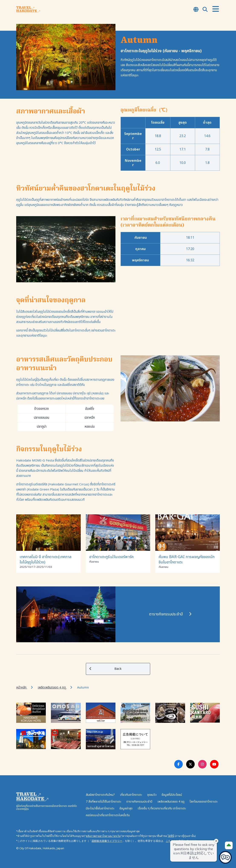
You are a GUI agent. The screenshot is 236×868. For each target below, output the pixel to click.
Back (106, 669)
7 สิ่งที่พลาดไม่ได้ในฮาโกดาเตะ (104, 802)
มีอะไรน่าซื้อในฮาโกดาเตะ (100, 808)
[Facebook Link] (178, 764)
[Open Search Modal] (205, 10)
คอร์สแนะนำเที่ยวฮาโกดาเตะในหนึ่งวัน (108, 815)
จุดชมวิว (152, 795)
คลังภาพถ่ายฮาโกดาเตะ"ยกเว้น (103, 836)
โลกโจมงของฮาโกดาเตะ (204, 802)
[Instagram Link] (202, 764)
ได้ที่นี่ (171, 836)
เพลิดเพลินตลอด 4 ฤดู (52, 688)
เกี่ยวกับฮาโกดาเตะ (131, 795)
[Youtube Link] (214, 764)
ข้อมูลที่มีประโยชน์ (172, 795)
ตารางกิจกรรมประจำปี (139, 802)
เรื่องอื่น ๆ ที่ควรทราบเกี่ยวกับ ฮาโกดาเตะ (162, 808)
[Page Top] (229, 845)
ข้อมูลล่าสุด (126, 808)
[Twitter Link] (190, 764)
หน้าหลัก (22, 688)
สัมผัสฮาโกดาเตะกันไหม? (100, 795)
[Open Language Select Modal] (196, 10)
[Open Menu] (216, 9)
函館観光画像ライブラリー (107, 841)
